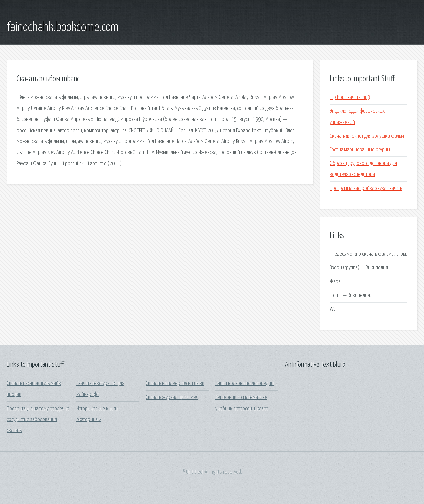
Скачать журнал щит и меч (172, 397)
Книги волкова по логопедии (244, 384)
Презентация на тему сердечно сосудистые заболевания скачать (38, 420)
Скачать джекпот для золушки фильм (367, 136)
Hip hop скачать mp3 (350, 98)
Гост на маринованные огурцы (360, 150)
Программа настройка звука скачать (366, 188)
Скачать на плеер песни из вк (175, 384)
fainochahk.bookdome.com (63, 28)
